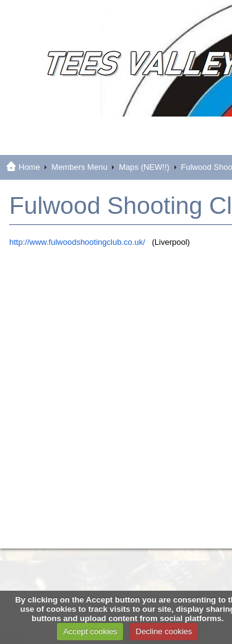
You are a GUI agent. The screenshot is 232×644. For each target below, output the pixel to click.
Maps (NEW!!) (144, 167)
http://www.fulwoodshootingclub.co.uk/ (77, 242)
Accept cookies (90, 631)
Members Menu (79, 167)
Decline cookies (164, 631)
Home (29, 167)
